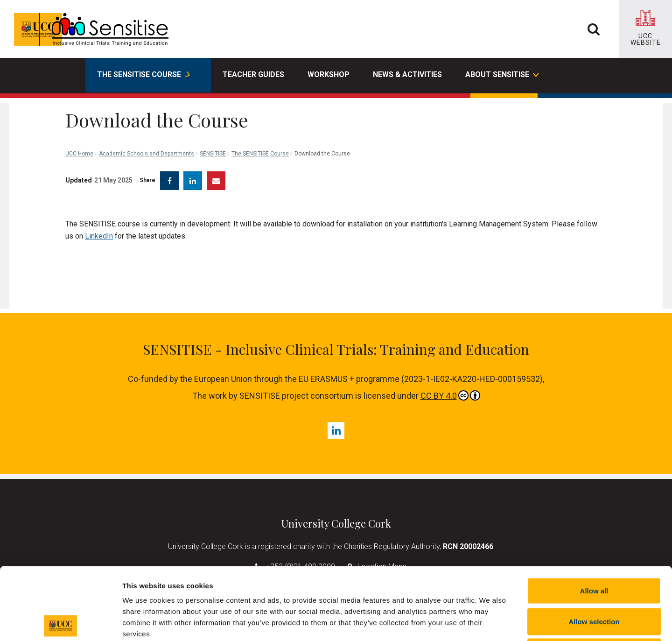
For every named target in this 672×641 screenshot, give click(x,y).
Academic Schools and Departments (147, 112)
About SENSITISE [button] (502, 76)
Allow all (594, 518)
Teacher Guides (253, 74)
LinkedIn (99, 229)
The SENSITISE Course (260, 112)
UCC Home (79, 112)
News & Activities (407, 74)
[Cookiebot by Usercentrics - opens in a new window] (60, 623)
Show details (490, 623)
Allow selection (594, 549)
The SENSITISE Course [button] (143, 76)
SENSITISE (213, 112)
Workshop (329, 74)
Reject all (594, 580)
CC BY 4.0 (450, 388)
